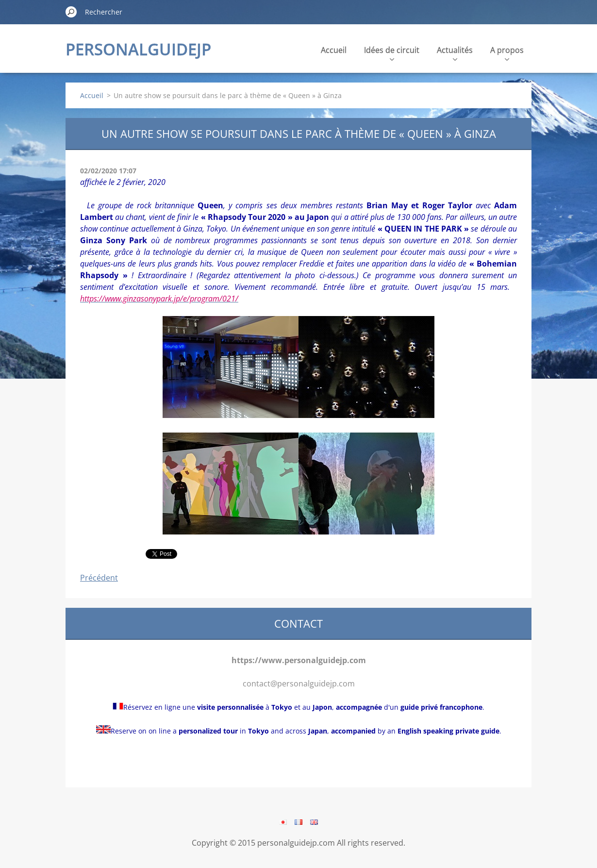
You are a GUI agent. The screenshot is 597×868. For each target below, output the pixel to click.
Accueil (334, 50)
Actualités (455, 53)
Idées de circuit (392, 53)
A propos (507, 53)
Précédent (99, 578)
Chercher (71, 12)
